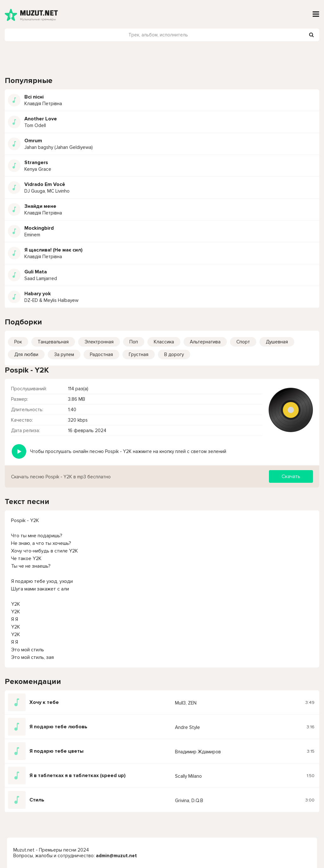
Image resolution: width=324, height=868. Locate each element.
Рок (18, 342)
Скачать (291, 476)
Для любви (26, 354)
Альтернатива (205, 342)
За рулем (64, 354)
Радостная (101, 354)
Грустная (139, 354)
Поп (134, 342)
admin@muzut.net (116, 856)
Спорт (243, 342)
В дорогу (174, 354)
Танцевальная (53, 342)
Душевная (277, 342)
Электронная (99, 342)
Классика (164, 342)
